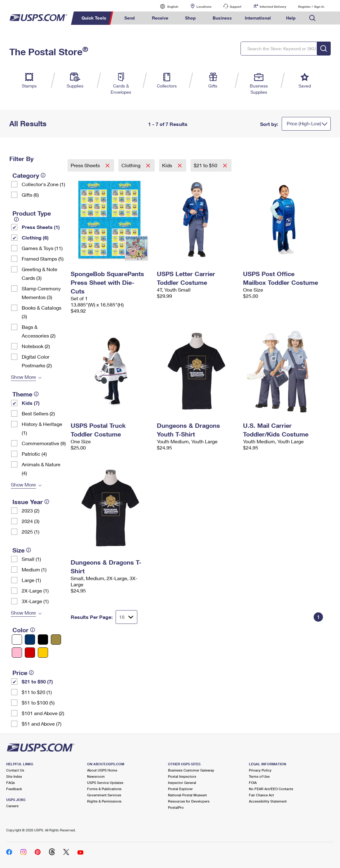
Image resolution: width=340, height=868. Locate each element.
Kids (168, 165)
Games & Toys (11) (42, 248)
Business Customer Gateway (191, 770)
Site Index (14, 776)
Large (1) (31, 580)
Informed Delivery (273, 7)
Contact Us (15, 770)
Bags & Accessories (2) (39, 331)
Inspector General (182, 783)
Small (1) (31, 559)
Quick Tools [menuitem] (94, 18)
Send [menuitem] (130, 18)
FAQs (11, 783)
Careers (12, 806)
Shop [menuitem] (190, 18)
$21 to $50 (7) (37, 681)
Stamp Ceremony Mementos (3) (41, 293)
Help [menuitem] (291, 18)
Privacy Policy (260, 770)
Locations (204, 7)
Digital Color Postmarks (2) (37, 361)
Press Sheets (86, 165)
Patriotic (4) (34, 454)
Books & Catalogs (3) (42, 312)
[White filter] (17, 640)
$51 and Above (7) (42, 724)
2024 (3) (31, 521)
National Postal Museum (188, 795)
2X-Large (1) (35, 591)
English (166, 6)
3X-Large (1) (35, 601)
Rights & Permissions (104, 801)
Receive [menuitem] (160, 18)
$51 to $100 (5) (38, 702)
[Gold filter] (56, 640)
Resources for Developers (189, 801)
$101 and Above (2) (43, 713)
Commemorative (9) (44, 443)
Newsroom (96, 776)
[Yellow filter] (43, 653)
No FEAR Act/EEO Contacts (271, 789)
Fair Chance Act (261, 795)
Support (236, 7)
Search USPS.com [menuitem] (312, 18)
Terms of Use (259, 776)
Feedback (14, 789)
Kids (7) (31, 403)
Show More (23, 377)
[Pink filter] (17, 653)
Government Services (104, 795)
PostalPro (176, 807)
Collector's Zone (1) (43, 184)
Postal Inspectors (182, 776)
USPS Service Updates (105, 783)
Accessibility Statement (268, 801)
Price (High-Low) (304, 123)
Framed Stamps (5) (43, 259)
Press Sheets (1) (41, 227)
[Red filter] (30, 653)
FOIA (253, 783)
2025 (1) (31, 532)
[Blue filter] (30, 640)
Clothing (132, 165)
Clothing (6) (35, 237)
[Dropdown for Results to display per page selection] (126, 617)
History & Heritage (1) (42, 428)
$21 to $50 (206, 165)
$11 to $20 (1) (37, 692)
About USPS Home (102, 770)
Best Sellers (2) (38, 413)
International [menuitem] (258, 18)
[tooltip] (43, 175)
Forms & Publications (104, 789)
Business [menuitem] (222, 18)
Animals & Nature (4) (41, 469)
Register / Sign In (311, 7)
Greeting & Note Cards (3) (40, 273)
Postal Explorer (180, 789)
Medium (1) (34, 569)
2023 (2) (31, 510)
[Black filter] (43, 640)
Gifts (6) (30, 195)
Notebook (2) (36, 346)
